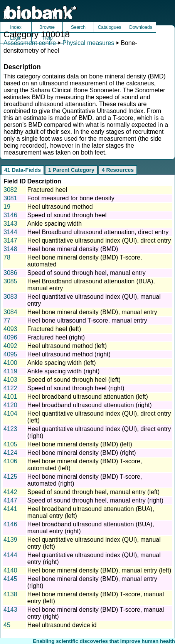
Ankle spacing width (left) (62, 363)
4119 (10, 371)
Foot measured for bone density (71, 198)
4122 (10, 388)
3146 (10, 215)
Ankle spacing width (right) (64, 371)
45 (7, 625)
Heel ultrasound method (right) (69, 354)
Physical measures (88, 43)
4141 (10, 509)
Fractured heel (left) (54, 329)
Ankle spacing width (55, 224)
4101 (10, 397)
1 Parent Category (71, 170)
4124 (10, 453)
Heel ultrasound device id (62, 625)
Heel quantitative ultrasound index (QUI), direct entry (99, 240)
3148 (10, 249)
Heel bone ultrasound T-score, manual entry (87, 320)
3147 (10, 240)
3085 (10, 281)
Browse (47, 27)
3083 (10, 297)
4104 (10, 414)
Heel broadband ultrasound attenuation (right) (90, 405)
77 (7, 320)
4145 (10, 579)
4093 (10, 329)
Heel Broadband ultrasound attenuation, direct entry (98, 232)
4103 (10, 380)
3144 (10, 232)
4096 (10, 337)
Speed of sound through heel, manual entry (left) (93, 492)
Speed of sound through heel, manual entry (87, 273)
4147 (10, 500)
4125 (10, 477)
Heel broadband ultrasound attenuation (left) (88, 397)
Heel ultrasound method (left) (67, 346)
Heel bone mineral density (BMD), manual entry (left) (99, 570)
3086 (10, 273)
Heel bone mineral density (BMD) (73, 249)
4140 (10, 570)
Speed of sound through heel (67, 215)
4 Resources (118, 170)
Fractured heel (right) (56, 337)
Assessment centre (30, 43)
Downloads (141, 27)
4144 (10, 555)
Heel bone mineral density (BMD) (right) (82, 453)
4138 (10, 594)
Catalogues (110, 27)
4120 (10, 405)
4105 (10, 444)
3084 (10, 312)
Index (16, 27)
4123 (10, 429)
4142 (10, 492)
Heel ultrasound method (60, 207)
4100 (10, 363)
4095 (10, 354)
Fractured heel (47, 190)
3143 (10, 224)
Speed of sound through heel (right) (76, 388)
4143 (10, 610)
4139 (10, 540)
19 (7, 207)
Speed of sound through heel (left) (74, 380)
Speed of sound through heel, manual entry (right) (95, 500)
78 (7, 257)
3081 (10, 198)
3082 (10, 190)
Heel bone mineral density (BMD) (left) (80, 444)
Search (78, 27)
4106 (10, 461)
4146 (10, 524)
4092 (10, 346)
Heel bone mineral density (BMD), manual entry (92, 312)
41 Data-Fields (23, 170)
